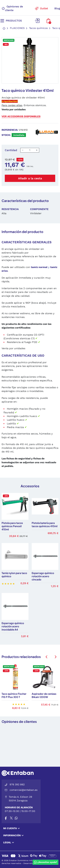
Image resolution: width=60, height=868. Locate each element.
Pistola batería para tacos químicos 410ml (45, 524)
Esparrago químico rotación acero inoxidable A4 (13, 626)
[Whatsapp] (16, 818)
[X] (12, 818)
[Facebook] (6, 818)
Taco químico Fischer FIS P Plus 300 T (14, 695)
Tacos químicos (38, 28)
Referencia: (10, 130)
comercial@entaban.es (24, 790)
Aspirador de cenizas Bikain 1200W (44, 695)
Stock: (6, 135)
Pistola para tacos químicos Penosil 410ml (12, 526)
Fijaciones (17, 28)
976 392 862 (17, 785)
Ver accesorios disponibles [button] (21, 116)
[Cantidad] (30, 150)
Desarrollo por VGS (32, 863)
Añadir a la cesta (30, 178)
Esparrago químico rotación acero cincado (43, 576)
